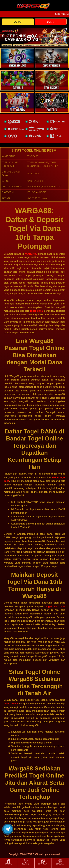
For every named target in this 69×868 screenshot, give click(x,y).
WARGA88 (31, 254)
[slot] (52, 58)
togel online (11, 704)
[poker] (17, 103)
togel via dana (56, 606)
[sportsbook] (17, 80)
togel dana (37, 311)
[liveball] (52, 103)
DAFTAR (18, 22)
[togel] (17, 58)
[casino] (52, 80)
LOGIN (51, 22)
